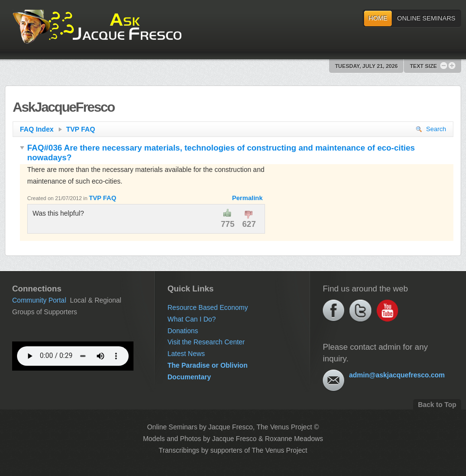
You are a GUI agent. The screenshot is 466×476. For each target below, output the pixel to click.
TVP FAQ (81, 129)
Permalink (247, 198)
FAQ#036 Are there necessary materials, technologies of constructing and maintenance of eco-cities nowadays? (217, 153)
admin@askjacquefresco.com (397, 375)
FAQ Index (41, 129)
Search (431, 129)
